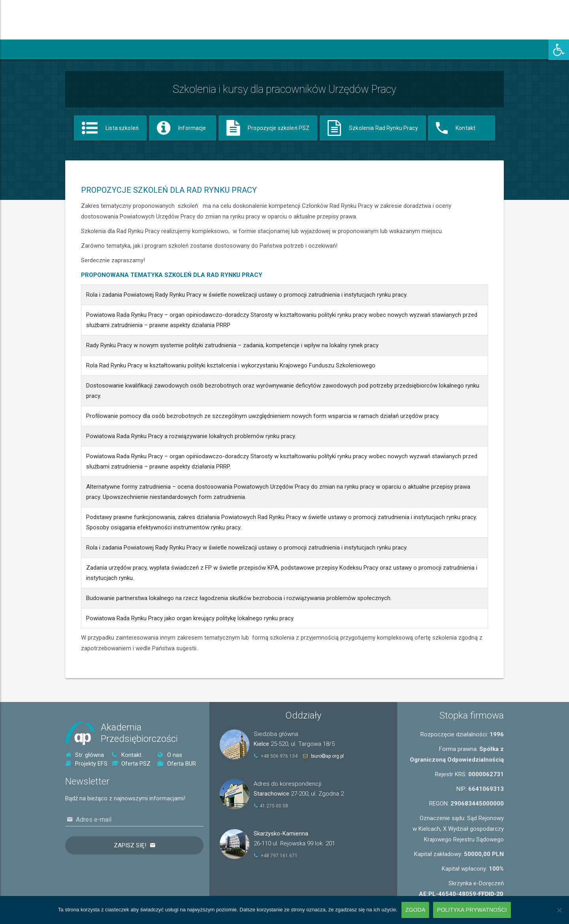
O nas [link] (170, 755)
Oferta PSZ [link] (131, 764)
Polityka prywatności (472, 910)
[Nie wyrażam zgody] (559, 910)
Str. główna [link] (85, 755)
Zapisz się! (130, 845)
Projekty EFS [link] (86, 764)
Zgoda (415, 910)
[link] (559, 50)
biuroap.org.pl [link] (327, 756)
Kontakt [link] (126, 755)
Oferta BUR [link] (177, 764)
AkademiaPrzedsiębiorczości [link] (139, 733)
